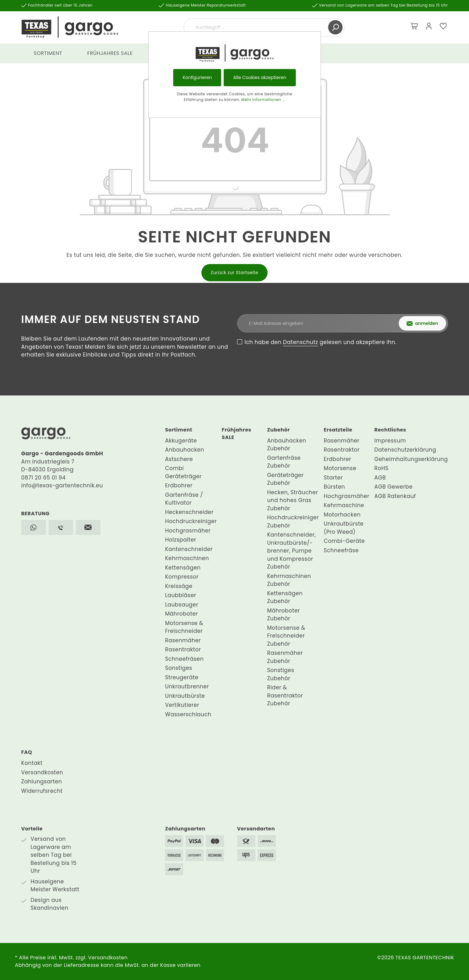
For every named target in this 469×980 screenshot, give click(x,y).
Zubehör (278, 430)
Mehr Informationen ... (263, 100)
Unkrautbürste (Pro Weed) (344, 528)
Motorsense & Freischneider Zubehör (286, 636)
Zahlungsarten (42, 781)
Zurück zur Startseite (234, 273)
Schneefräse (341, 550)
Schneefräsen (184, 659)
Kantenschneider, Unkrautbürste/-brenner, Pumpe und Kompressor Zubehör (291, 551)
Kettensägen (183, 568)
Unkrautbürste (185, 696)
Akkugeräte (181, 441)
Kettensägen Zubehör (285, 597)
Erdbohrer (179, 485)
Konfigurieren (197, 77)
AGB (380, 478)
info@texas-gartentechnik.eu (62, 485)
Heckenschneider (189, 512)
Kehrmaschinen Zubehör (289, 580)
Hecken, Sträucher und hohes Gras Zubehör (292, 500)
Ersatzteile (338, 430)
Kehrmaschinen (187, 558)
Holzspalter (181, 540)
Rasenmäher (183, 640)
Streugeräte (182, 677)
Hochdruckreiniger (191, 521)
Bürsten (334, 487)
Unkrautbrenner (187, 686)
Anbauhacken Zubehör (287, 445)
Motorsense (340, 468)
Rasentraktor (183, 649)
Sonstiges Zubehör (280, 674)
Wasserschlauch (188, 714)
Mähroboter (181, 614)
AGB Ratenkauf (395, 496)
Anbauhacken (185, 450)
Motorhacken (342, 515)
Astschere (179, 459)
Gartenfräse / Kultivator (184, 499)
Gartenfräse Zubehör (284, 462)
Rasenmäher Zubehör (285, 657)
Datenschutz (301, 342)
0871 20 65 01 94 (44, 478)
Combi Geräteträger (183, 472)
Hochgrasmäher (188, 531)
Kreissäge (179, 586)
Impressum (390, 441)
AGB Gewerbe (393, 487)
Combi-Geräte (344, 541)
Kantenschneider (189, 549)
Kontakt (32, 763)
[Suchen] (335, 27)
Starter (333, 478)
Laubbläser (181, 595)
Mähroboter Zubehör (283, 615)
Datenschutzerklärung (405, 450)
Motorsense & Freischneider (184, 627)
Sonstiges (179, 668)
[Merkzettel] (443, 27)
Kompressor (182, 577)
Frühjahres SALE (237, 434)
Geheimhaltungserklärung (411, 459)
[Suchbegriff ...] (257, 27)
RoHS (381, 468)
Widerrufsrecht (42, 791)
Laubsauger (182, 605)
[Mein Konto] (429, 27)
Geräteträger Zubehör (285, 479)
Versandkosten (42, 772)
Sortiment (179, 430)
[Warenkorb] (414, 27)
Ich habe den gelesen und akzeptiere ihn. (321, 342)
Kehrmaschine (344, 505)
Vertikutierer (182, 705)
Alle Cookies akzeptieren (260, 77)
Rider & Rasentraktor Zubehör (285, 695)
